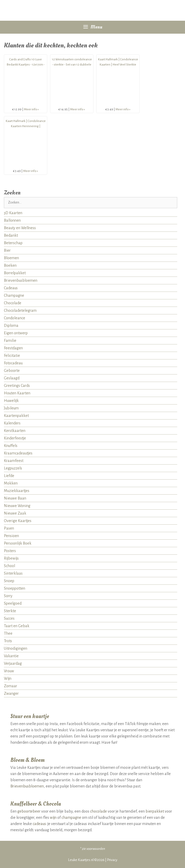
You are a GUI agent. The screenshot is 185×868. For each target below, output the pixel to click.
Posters (10, 551)
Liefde (9, 476)
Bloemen (11, 258)
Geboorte (12, 371)
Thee (8, 633)
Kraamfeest (14, 461)
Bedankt (11, 235)
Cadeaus (11, 288)
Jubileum (11, 408)
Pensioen (11, 536)
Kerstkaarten (15, 431)
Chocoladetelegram (20, 310)
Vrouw (9, 671)
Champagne (14, 295)
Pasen (9, 528)
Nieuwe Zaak (15, 513)
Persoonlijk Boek (18, 543)
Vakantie (11, 656)
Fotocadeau (13, 363)
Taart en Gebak (17, 626)
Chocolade (13, 303)
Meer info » (31, 109)
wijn (53, 818)
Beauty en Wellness (20, 228)
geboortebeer (29, 811)
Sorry (8, 596)
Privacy (112, 860)
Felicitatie (12, 356)
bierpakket (155, 811)
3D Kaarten (13, 213)
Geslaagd (12, 378)
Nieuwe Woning (17, 506)
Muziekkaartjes (17, 491)
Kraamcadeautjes (18, 453)
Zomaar (11, 686)
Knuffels (11, 446)
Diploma (11, 325)
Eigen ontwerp (16, 333)
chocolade (98, 811)
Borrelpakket (15, 273)
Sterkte (10, 611)
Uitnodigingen (16, 648)
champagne (71, 818)
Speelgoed (13, 603)
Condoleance (15, 318)
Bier (7, 250)
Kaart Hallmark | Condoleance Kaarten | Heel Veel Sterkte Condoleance (118, 65)
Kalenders (12, 423)
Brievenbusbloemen (21, 280)
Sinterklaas (13, 573)
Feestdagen (13, 348)
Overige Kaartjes (18, 521)
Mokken (11, 483)
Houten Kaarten (17, 393)
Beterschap (13, 243)
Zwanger (11, 693)
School (9, 566)
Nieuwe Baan (15, 498)
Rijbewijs (11, 558)
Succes (9, 618)
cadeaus (39, 824)
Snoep (9, 581)
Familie (10, 341)
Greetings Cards (17, 386)
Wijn (8, 678)
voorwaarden (96, 849)
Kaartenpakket (16, 416)
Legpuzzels (13, 468)
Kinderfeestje (15, 438)
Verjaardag (13, 663)
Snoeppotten (15, 588)
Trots (8, 641)
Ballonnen (12, 220)
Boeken (10, 265)
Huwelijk (11, 401)
